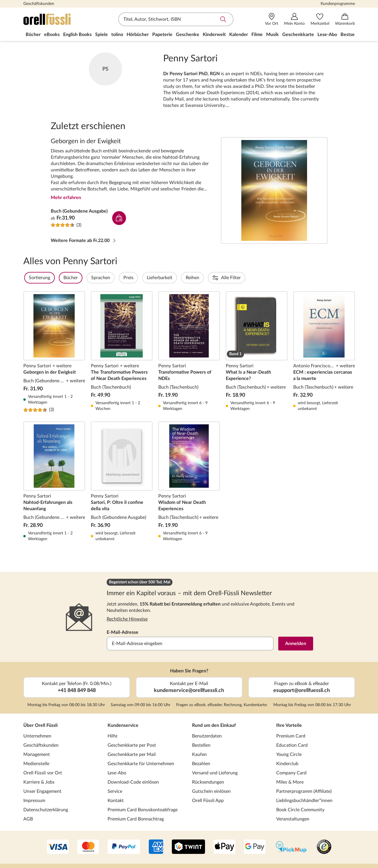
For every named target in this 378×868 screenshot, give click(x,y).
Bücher (86, 278)
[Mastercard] (88, 847)
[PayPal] (124, 847)
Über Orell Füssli (41, 725)
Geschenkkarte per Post (132, 745)
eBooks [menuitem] (52, 35)
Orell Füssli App (208, 801)
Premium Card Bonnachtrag (136, 819)
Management (37, 754)
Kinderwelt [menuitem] (214, 35)
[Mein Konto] (294, 19)
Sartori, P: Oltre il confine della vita (122, 482)
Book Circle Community (300, 810)
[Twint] (188, 847)
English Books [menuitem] (77, 35)
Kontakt (116, 801)
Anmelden (296, 644)
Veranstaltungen (293, 819)
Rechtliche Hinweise (127, 619)
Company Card (291, 773)
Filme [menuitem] (257, 35)
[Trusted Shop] (324, 847)
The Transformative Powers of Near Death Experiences (122, 352)
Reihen (208, 278)
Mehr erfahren (66, 198)
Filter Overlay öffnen (30, 278)
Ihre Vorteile (289, 725)
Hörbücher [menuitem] (138, 35)
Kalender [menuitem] (239, 35)
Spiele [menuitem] (101, 35)
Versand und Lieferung (215, 773)
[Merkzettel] (320, 19)
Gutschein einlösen (211, 791)
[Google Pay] (255, 847)
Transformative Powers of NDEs (189, 352)
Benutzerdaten (207, 736)
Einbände (237, 278)
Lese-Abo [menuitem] (327, 35)
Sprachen (116, 278)
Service (115, 791)
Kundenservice (123, 725)
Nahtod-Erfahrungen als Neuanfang (54, 482)
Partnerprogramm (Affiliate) (304, 791)
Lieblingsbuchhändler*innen (304, 801)
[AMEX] (156, 847)
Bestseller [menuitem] (351, 35)
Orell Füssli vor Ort (43, 773)
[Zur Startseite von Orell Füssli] (57, 19)
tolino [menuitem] (117, 35)
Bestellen (201, 745)
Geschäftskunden (39, 4)
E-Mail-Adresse (123, 632)
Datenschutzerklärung (46, 810)
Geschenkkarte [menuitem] (298, 35)
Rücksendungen (208, 782)
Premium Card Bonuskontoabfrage (143, 810)
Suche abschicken (223, 19)
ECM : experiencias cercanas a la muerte (324, 352)
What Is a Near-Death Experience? (257, 352)
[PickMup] (291, 847)
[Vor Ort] (272, 19)
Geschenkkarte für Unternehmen (141, 764)
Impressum (34, 801)
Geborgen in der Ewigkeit (274, 190)
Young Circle (289, 754)
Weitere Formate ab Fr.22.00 (84, 241)
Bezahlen (201, 764)
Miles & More (290, 782)
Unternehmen (37, 736)
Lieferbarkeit (175, 278)
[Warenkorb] (345, 19)
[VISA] (58, 847)
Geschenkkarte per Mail (132, 754)
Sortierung (55, 278)
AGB (28, 819)
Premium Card (291, 736)
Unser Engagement (42, 791)
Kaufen (199, 754)
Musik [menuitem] (272, 35)
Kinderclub (287, 764)
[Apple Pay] (224, 847)
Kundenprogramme (338, 4)
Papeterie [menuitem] (162, 35)
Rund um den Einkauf (214, 725)
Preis (144, 278)
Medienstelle (36, 764)
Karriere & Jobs (39, 782)
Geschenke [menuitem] (188, 35)
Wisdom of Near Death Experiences (189, 482)
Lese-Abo (117, 773)
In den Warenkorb (119, 218)
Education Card (292, 745)
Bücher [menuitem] (33, 35)
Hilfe (112, 736)
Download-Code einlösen (133, 782)
